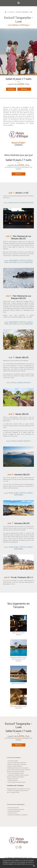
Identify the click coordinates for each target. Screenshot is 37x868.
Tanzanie (11, 12)
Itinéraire (11, 89)
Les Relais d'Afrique (13, 858)
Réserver (24, 89)
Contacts (18, 145)
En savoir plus (30, 864)
